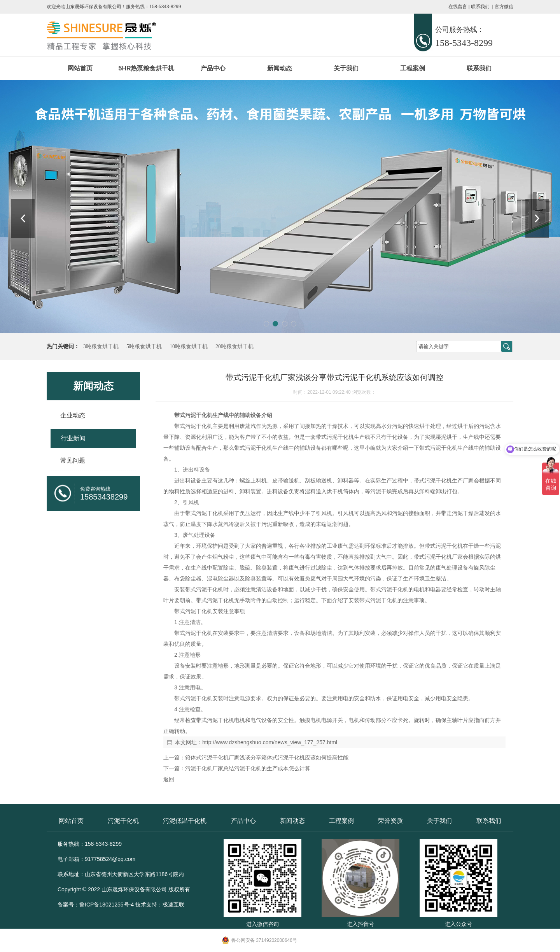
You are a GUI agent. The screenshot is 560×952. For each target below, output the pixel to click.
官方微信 (504, 7)
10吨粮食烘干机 (189, 346)
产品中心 (213, 68)
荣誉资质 (390, 821)
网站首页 (80, 68)
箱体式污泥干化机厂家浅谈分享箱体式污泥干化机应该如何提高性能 (267, 757)
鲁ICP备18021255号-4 (107, 905)
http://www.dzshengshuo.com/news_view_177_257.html (270, 742)
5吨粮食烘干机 (144, 346)
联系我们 (480, 7)
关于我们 (346, 68)
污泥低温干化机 (185, 821)
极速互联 (173, 905)
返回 (169, 779)
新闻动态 (280, 68)
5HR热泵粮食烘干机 (146, 68)
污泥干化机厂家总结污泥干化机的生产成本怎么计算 (248, 768)
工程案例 (413, 68)
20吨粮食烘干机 (234, 346)
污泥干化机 (123, 821)
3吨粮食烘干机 (101, 346)
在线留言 (458, 7)
